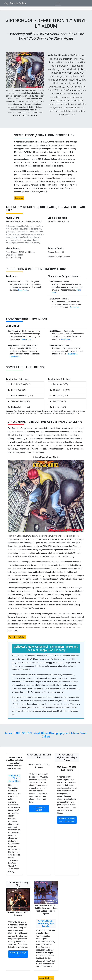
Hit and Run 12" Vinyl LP (39, 809)
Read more (19, 198)
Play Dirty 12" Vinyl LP (18, 954)
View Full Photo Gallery (17, 637)
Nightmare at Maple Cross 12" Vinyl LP (67, 820)
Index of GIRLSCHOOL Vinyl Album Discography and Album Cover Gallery (46, 735)
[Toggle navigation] (58, 3)
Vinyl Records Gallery (15, 3)
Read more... (23, 290)
